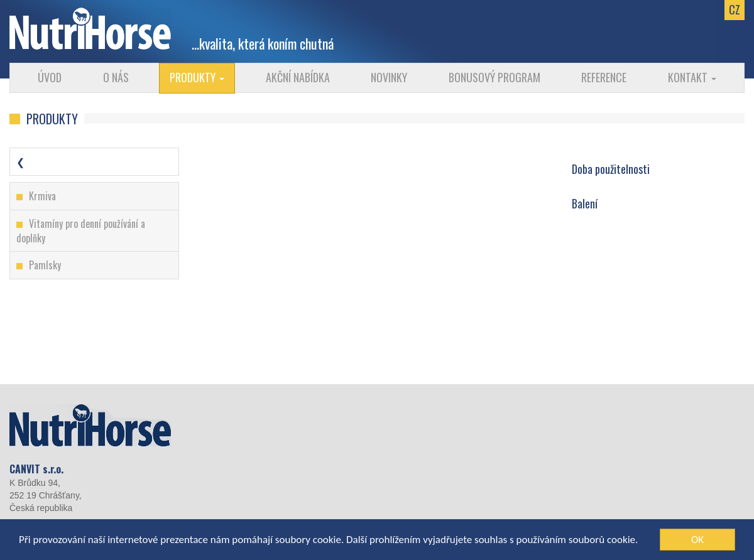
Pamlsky (45, 265)
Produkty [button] (197, 77)
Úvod (50, 77)
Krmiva (42, 196)
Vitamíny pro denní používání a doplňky (81, 231)
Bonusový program (494, 77)
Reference (604, 77)
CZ (735, 9)
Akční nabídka (298, 77)
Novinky (389, 77)
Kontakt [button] (692, 77)
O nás (116, 77)
